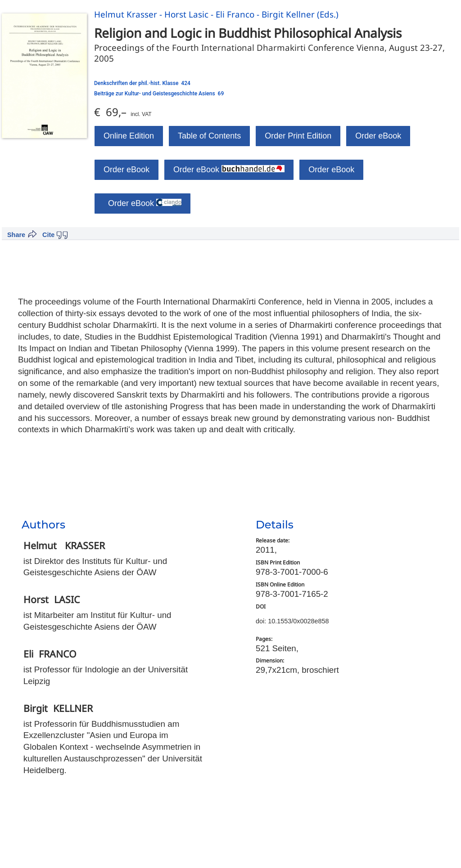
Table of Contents (209, 136)
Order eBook (378, 136)
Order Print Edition (298, 136)
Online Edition (129, 136)
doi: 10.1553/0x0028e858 (292, 621)
